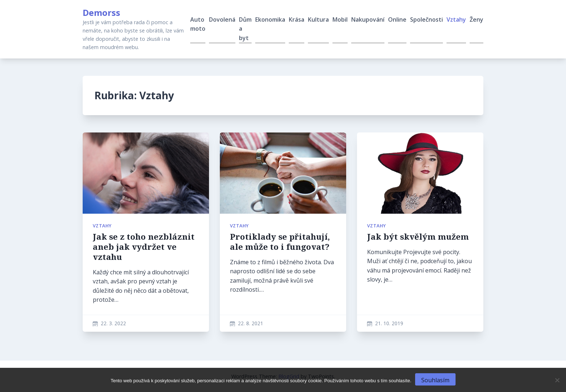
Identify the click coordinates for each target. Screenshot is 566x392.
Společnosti (426, 19)
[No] (557, 380)
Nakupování (368, 19)
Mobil (340, 19)
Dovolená (222, 19)
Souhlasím (435, 380)
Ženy (476, 19)
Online (397, 19)
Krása (297, 19)
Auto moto (198, 24)
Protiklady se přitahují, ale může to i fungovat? (280, 242)
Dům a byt (245, 29)
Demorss (101, 12)
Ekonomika (270, 19)
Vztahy (456, 19)
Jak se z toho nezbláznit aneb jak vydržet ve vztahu (144, 247)
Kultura (318, 19)
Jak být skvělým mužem (418, 237)
